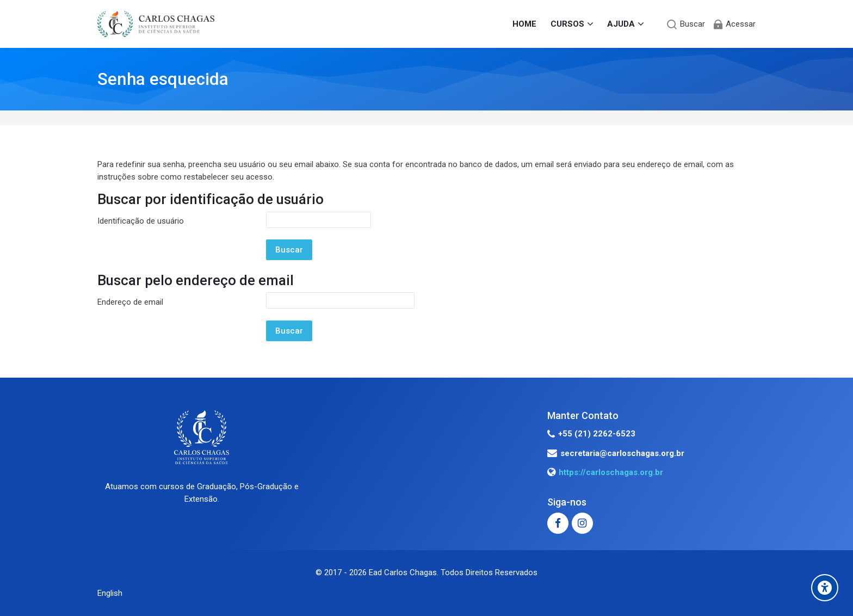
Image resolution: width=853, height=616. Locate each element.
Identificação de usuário (141, 221)
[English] (110, 593)
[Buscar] (686, 24)
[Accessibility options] (825, 588)
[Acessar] (734, 24)
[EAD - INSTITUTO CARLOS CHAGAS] (156, 24)
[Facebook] (558, 523)
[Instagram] (582, 523)
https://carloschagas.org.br (611, 472)
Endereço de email (130, 302)
